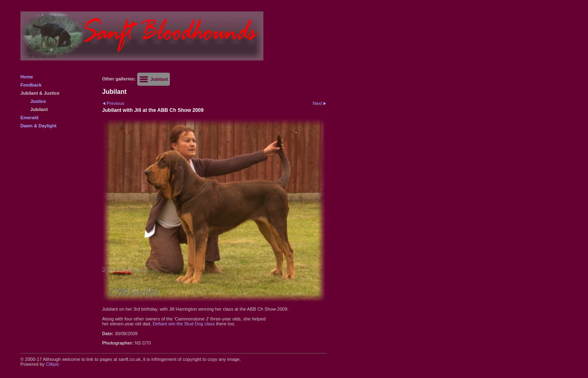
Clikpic (52, 364)
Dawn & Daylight (38, 126)
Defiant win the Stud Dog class (184, 324)
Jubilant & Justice (40, 93)
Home (27, 77)
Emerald (29, 118)
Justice (38, 101)
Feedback (31, 85)
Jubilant (39, 109)
